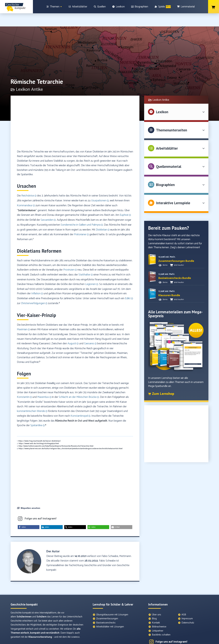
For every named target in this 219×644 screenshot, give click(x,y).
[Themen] (54, 7)
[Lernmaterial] (186, 7)
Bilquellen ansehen (30, 495)
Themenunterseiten (172, 117)
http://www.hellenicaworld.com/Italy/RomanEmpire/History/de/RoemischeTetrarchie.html (56, 433)
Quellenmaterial (169, 153)
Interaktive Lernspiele (173, 190)
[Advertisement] (75, 111)
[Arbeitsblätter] (78, 7)
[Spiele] (163, 7)
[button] (75, 495)
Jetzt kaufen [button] (179, 252)
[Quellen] (100, 7)
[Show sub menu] (61, 7)
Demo (165, 252)
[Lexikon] (118, 7)
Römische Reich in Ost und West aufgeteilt (81, 408)
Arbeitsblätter (167, 135)
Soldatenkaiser (27, 197)
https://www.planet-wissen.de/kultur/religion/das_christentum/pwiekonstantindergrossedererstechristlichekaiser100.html (70, 436)
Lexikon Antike (161, 87)
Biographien (165, 172)
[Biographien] (140, 7)
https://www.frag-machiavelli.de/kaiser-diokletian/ (40, 428)
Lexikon (162, 99)
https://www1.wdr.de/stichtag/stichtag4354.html (39, 430)
